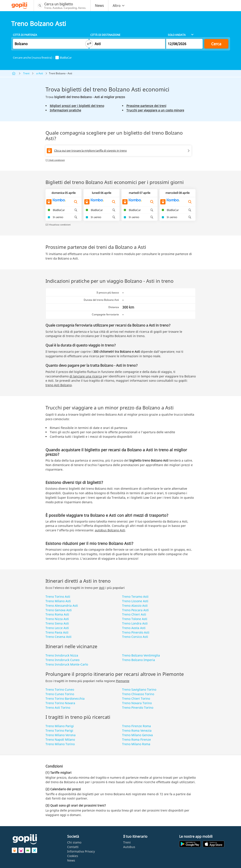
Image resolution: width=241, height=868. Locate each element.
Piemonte (123, 681)
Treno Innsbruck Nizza (62, 655)
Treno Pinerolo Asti (136, 632)
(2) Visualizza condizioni (58, 225)
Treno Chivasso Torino (138, 694)
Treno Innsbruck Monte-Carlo (67, 664)
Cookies (73, 856)
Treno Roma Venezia (137, 730)
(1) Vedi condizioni (55, 160)
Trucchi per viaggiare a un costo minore (155, 110)
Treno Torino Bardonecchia (65, 699)
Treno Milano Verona (61, 735)
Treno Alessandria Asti (62, 606)
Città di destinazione (105, 35)
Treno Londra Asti (135, 623)
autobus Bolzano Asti (110, 530)
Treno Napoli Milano (60, 740)
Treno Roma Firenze (136, 740)
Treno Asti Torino (58, 708)
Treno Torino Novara (60, 703)
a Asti (40, 73)
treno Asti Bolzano (59, 385)
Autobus (129, 847)
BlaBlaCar (64, 58)
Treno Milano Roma (136, 744)
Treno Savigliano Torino (139, 689)
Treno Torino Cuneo (60, 689)
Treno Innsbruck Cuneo (62, 660)
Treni (26, 73)
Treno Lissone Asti (135, 601)
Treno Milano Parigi (60, 726)
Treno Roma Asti (57, 614)
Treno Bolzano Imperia (139, 660)
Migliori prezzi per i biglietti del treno (77, 106)
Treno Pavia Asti (57, 632)
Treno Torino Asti (58, 597)
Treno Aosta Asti (134, 628)
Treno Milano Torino (60, 744)
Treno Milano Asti (58, 601)
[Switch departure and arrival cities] (89, 44)
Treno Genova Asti (59, 610)
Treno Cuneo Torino (60, 694)
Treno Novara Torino (137, 703)
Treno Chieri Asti (134, 614)
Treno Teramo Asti (135, 597)
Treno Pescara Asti (135, 610)
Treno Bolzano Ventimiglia (141, 655)
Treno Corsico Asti (135, 637)
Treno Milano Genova (137, 735)
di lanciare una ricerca (86, 376)
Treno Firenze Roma (136, 726)
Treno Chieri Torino (136, 699)
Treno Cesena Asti (58, 637)
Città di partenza (25, 35)
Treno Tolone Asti (135, 619)
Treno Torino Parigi (59, 730)
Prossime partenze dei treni (146, 106)
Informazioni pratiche (65, 110)
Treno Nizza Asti (57, 619)
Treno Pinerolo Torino (138, 708)
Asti (102, 588)
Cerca (216, 44)
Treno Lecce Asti (57, 628)
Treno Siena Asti (57, 623)
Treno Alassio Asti (135, 606)
